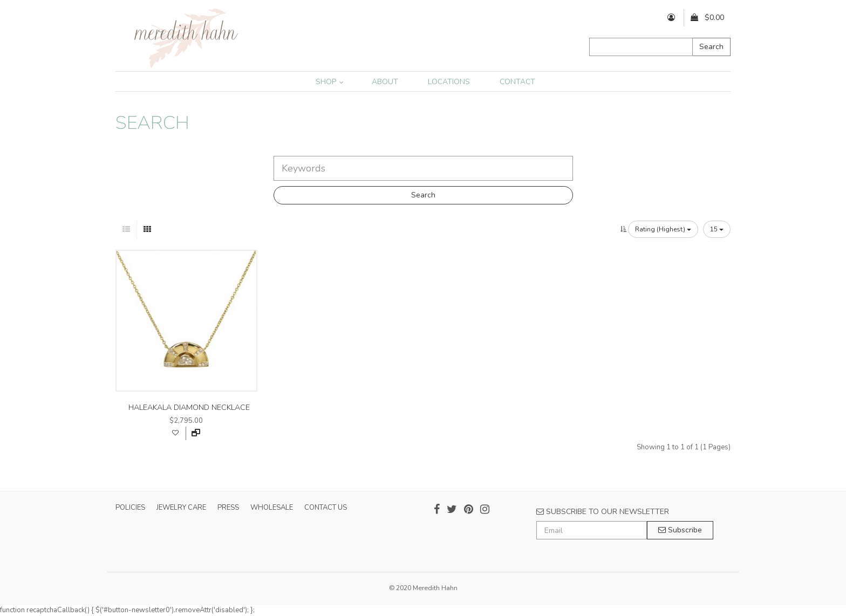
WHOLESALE (272, 508)
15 (717, 229)
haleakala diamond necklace (189, 408)
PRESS (228, 508)
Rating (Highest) (663, 229)
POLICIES (130, 508)
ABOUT (385, 82)
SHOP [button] (330, 82)
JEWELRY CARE (181, 508)
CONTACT (517, 82)
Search (711, 47)
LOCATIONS (449, 82)
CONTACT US (326, 508)
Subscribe (680, 530)
